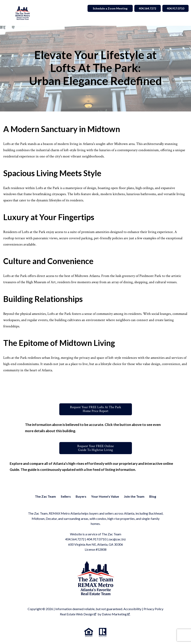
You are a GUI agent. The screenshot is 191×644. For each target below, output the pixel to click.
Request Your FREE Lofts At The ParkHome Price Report (96, 409)
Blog (153, 497)
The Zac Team (45, 497)
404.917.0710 (96, 540)
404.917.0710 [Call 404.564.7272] (175, 8)
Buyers (81, 497)
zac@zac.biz (117, 540)
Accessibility (132, 609)
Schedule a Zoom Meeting (107, 8)
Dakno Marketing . (116, 614)
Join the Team (134, 497)
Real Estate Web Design (78, 614)
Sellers (66, 497)
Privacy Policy (153, 609)
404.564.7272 (75, 540)
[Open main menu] (7, 13)
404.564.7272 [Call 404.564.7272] (145, 8)
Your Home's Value (105, 497)
